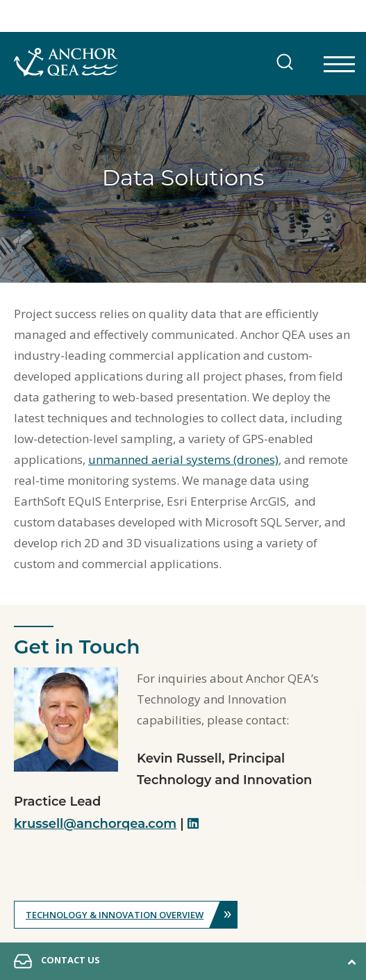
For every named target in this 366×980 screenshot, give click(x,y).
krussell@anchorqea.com (95, 824)
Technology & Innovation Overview (131, 915)
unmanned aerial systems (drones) (183, 459)
